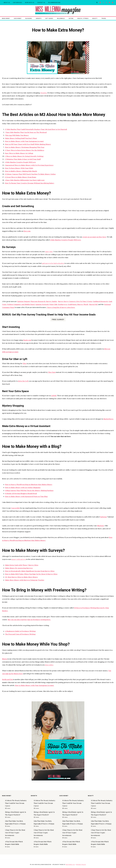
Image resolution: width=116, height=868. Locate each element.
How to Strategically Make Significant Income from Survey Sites (30, 571)
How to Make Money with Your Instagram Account (24, 141)
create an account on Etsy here (94, 237)
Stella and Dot (8, 679)
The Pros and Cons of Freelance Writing (20, 634)
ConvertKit (15, 508)
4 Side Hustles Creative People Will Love (20, 162)
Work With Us (30, 3)
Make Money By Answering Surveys (19, 568)
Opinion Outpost (24, 301)
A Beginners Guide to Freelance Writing (20, 631)
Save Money (18, 18)
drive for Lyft (23, 381)
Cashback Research (100, 301)
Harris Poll (93, 304)
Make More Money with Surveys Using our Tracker (25, 580)
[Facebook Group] (113, 3)
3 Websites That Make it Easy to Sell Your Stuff (23, 159)
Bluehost (101, 526)
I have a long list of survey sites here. (61, 307)
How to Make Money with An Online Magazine (23, 488)
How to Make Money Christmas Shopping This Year (25, 147)
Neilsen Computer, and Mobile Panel (21, 304)
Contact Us (41, 3)
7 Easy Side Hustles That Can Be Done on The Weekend (26, 132)
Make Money (6, 18)
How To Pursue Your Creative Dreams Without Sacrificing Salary (30, 183)
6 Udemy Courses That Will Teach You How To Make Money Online (30, 174)
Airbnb (54, 396)
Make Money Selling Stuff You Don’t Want (21, 138)
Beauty (95, 18)
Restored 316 (70, 865)
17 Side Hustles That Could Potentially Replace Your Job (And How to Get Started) (36, 129)
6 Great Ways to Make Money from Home (21, 177)
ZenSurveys (62, 304)
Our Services (17, 3)
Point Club (53, 304)
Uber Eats (52, 372)
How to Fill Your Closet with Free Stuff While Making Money (28, 144)
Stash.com (27, 340)
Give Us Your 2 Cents (84, 301)
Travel (104, 18)
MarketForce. (108, 419)
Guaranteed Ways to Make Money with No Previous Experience (29, 165)
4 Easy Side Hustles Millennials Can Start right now (25, 180)
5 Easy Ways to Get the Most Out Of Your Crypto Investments (15, 833)
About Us (7, 3)
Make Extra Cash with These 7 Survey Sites (22, 565)
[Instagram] (106, 3)
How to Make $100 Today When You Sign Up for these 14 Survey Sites (31, 574)
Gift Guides (49, 18)
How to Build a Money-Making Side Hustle (21, 171)
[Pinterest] (109, 3)
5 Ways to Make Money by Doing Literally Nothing (24, 156)
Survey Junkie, (52, 301)
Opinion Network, (42, 304)
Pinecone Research (38, 301)
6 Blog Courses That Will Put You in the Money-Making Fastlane (29, 491)
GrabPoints (72, 304)
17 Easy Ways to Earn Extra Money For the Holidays (25, 150)
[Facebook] (100, 3)
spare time (49, 252)
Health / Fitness (83, 18)
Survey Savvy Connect (67, 301)
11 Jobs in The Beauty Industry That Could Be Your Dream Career (16, 803)
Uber (25, 364)
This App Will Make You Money (17, 135)
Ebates (5, 659)
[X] (103, 3)
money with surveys (19, 559)
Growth (39, 18)
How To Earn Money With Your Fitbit (19, 168)
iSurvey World (83, 304)
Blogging (29, 18)
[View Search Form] (97, 3)
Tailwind (103, 517)
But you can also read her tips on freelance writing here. (29, 620)
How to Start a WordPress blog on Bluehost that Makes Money (29, 485)
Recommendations (54, 3)
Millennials (61, 18)
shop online (49, 665)
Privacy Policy (81, 865)
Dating (71, 18)
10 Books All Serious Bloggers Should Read (21, 494)
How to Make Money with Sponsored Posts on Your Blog (26, 496)
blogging (44, 93)
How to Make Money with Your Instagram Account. (35, 685)
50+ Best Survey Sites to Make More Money (21, 577)
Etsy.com (27, 231)
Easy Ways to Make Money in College (19, 153)
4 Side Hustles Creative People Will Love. (66, 240)
